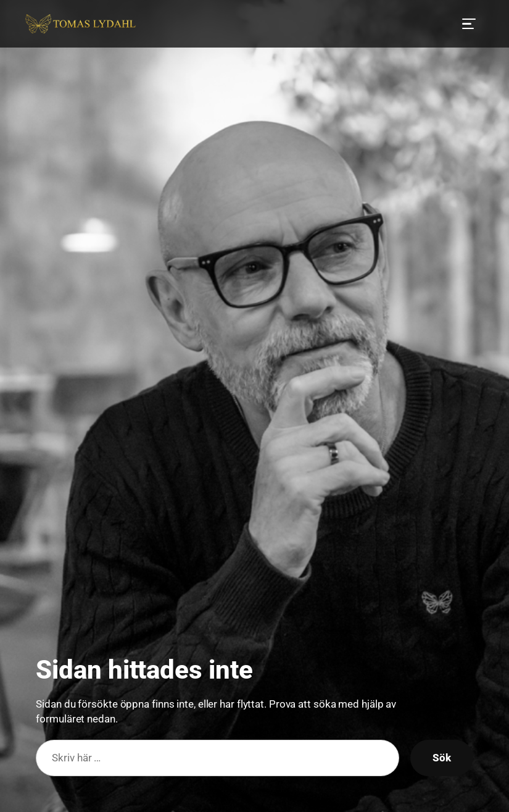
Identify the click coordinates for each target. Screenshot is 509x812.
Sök (442, 758)
